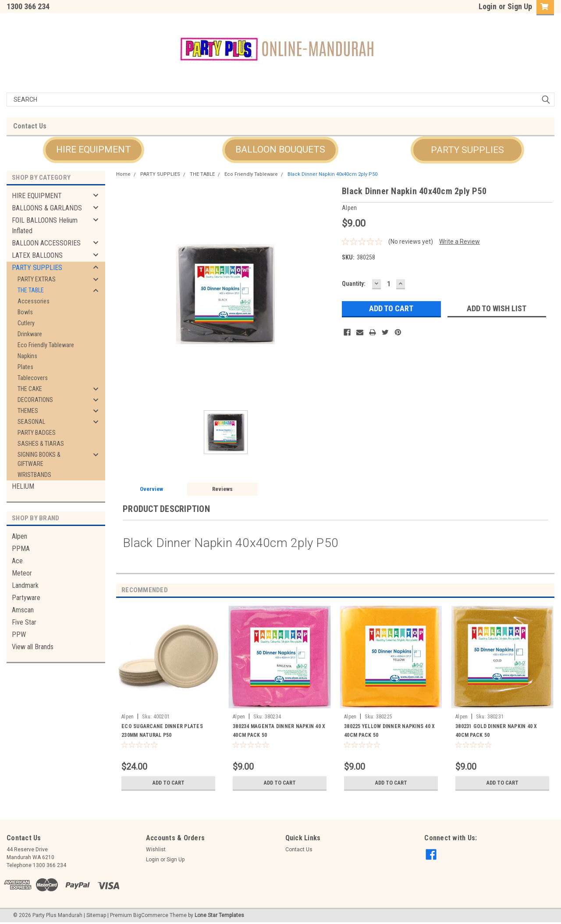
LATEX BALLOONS (37, 255)
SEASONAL (31, 422)
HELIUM (23, 486)
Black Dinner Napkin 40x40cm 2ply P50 (332, 174)
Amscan (23, 610)
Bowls (25, 312)
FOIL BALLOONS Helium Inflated (45, 226)
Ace (17, 561)
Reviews (222, 489)
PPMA (21, 549)
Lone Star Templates (219, 915)
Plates (25, 367)
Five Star (24, 622)
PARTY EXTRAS (37, 279)
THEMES (28, 411)
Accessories (34, 301)
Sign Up (520, 6)
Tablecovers (33, 378)
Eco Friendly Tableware (46, 345)
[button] (94, 150)
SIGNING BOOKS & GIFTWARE (39, 459)
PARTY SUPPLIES (467, 150)
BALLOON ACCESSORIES (46, 243)
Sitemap (96, 915)
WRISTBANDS (34, 475)
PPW (19, 634)
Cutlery (26, 323)
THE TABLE (31, 290)
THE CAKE (30, 389)
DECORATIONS (35, 400)
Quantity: (354, 284)
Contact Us (30, 126)
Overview (151, 489)
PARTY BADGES (37, 433)
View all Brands (33, 647)
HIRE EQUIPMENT (94, 149)
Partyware (26, 598)
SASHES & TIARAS (41, 444)
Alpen (20, 536)
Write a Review (460, 242)
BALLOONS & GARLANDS (47, 208)
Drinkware (30, 334)
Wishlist (156, 849)
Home (123, 174)
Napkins (27, 356)
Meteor (22, 573)
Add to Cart (169, 783)
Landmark (25, 585)
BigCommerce (151, 915)
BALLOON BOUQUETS (280, 149)
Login (488, 6)
